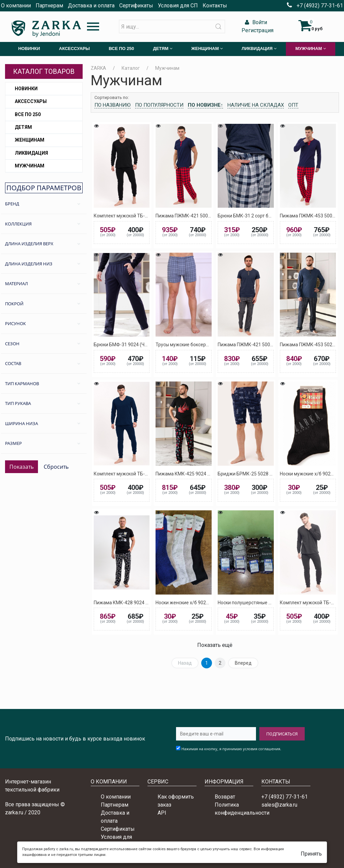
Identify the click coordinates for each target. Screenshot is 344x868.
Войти (255, 22)
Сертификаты (136, 6)
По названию (113, 105)
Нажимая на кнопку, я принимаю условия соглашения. (231, 749)
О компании (16, 6)
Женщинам (30, 140)
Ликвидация (31, 153)
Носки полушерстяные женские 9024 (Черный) (269, 603)
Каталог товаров (44, 71)
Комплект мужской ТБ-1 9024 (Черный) (137, 216)
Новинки (26, 89)
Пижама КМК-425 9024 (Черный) (192, 474)
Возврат (225, 797)
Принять (311, 854)
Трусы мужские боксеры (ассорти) (193, 345)
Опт (293, 105)
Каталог (131, 68)
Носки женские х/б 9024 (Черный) (193, 603)
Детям (23, 127)
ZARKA (98, 68)
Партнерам (49, 6)
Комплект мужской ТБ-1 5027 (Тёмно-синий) (143, 474)
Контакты (215, 6)
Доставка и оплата (91, 6)
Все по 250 (28, 114)
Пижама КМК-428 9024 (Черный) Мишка (138, 603)
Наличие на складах (256, 105)
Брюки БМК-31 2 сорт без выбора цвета (262, 216)
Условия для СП (178, 6)
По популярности (159, 105)
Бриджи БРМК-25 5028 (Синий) (252, 474)
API (162, 813)
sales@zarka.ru (279, 805)
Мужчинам (30, 166)
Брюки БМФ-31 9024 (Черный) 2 (129, 345)
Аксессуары (31, 101)
